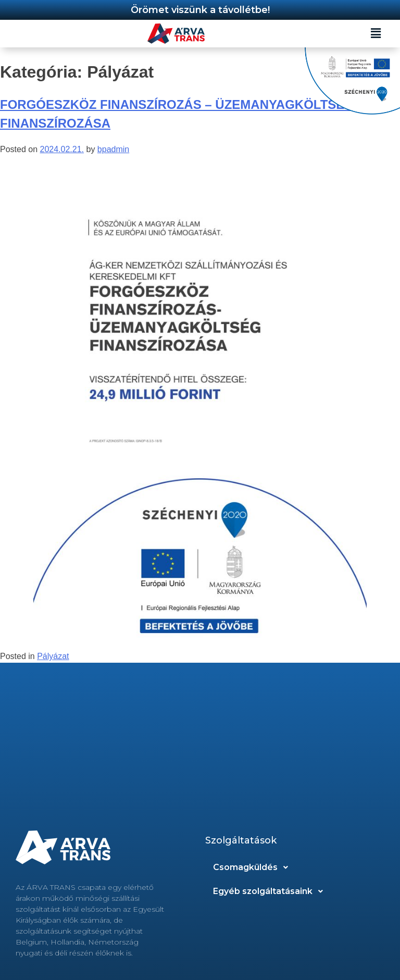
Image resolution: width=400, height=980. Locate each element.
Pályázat (53, 656)
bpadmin (113, 149)
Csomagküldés (253, 867)
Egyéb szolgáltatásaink (271, 891)
